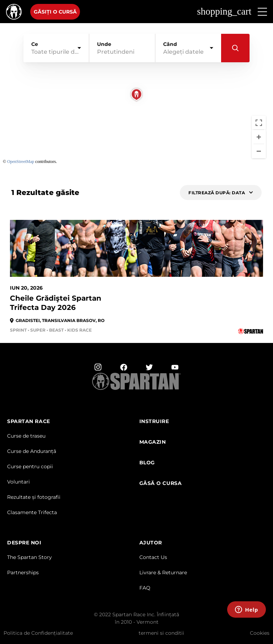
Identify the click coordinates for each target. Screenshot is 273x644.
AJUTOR (151, 543)
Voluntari (18, 482)
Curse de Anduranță (32, 451)
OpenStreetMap (21, 162)
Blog (147, 463)
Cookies (260, 633)
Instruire (154, 421)
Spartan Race (29, 421)
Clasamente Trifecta (32, 512)
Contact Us (153, 557)
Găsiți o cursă (55, 12)
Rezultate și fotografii (34, 497)
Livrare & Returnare (163, 572)
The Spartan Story (30, 557)
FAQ (145, 588)
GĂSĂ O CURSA (161, 483)
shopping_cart (224, 12)
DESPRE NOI (24, 543)
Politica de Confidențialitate (38, 633)
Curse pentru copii (30, 466)
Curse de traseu (26, 436)
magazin (153, 442)
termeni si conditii (161, 633)
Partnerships (23, 572)
